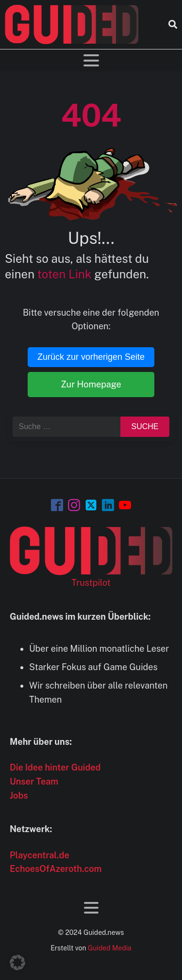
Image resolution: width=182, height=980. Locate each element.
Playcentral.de (40, 855)
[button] (17, 963)
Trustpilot (91, 583)
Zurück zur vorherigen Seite (91, 357)
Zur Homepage (91, 384)
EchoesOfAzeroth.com (56, 869)
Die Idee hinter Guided (55, 767)
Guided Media (110, 948)
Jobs (19, 795)
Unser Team (34, 781)
